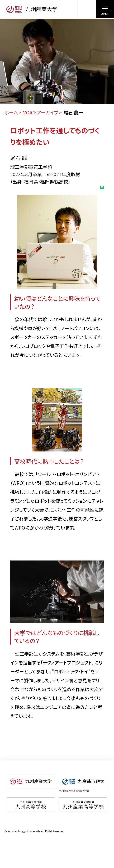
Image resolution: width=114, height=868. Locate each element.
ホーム (11, 112)
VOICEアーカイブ (41, 112)
